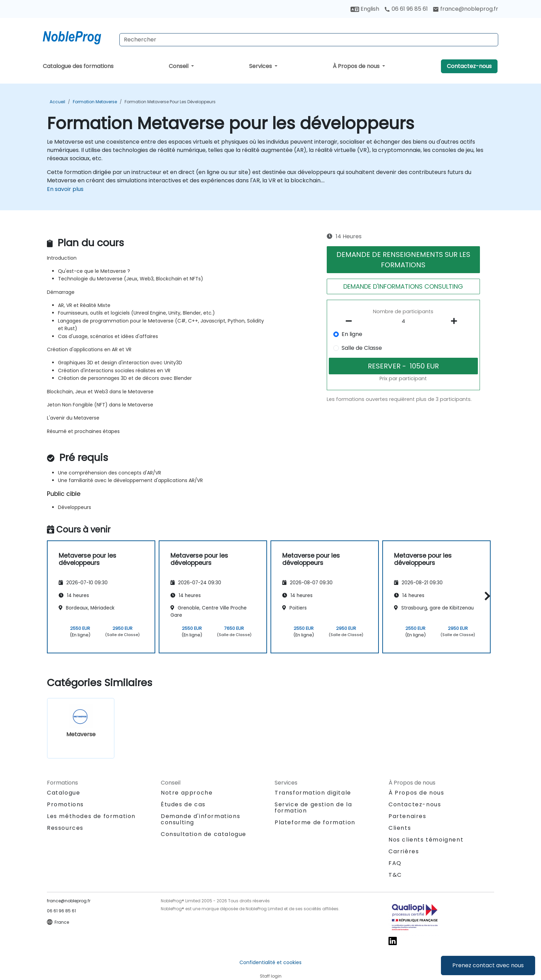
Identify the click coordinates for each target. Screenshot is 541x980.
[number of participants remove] (351, 321)
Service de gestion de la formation (313, 808)
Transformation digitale (313, 793)
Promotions (65, 804)
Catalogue (63, 793)
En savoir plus (65, 189)
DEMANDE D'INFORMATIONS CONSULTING (403, 286)
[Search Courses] (309, 40)
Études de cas (183, 804)
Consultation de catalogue (204, 834)
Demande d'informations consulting (200, 819)
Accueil (57, 102)
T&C (395, 875)
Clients (400, 828)
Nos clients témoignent (426, 840)
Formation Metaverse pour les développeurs (170, 102)
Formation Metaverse (95, 102)
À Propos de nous (357, 66)
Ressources (65, 828)
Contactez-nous (469, 66)
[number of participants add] (456, 321)
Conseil (179, 66)
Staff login (271, 976)
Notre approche (187, 793)
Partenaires (407, 816)
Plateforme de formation (315, 822)
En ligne (352, 334)
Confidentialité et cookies (270, 962)
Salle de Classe (362, 348)
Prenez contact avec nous (488, 965)
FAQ (395, 863)
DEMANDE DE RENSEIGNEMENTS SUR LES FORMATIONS (403, 260)
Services (261, 66)
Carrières (404, 851)
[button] (486, 596)
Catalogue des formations (78, 66)
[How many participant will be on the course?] (403, 321)
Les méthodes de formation (91, 816)
